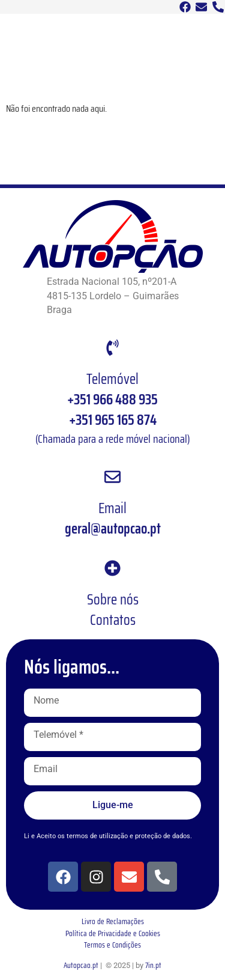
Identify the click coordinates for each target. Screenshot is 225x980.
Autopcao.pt (81, 965)
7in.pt (153, 965)
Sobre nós (113, 600)
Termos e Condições (112, 945)
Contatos (113, 620)
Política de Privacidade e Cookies (113, 933)
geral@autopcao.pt (113, 529)
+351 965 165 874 (113, 420)
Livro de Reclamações (113, 921)
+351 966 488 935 (112, 400)
